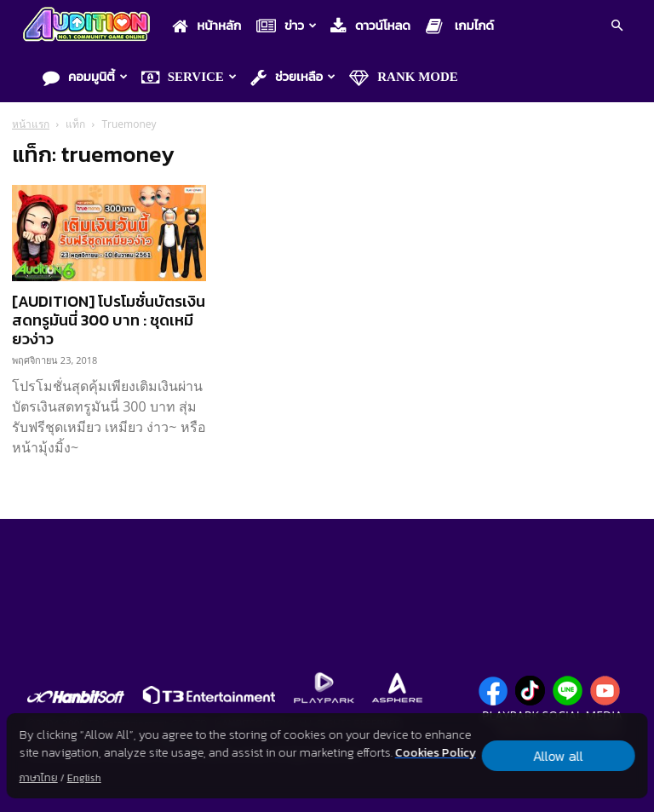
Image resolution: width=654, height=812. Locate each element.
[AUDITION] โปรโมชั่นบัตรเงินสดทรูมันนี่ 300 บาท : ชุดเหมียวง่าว (109, 320)
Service (189, 78)
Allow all (558, 756)
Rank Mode (404, 78)
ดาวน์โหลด (370, 26)
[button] (617, 27)
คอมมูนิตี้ (85, 78)
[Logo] (91, 26)
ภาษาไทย (39, 778)
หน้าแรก (31, 124)
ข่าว (287, 26)
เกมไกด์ (460, 26)
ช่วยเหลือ (293, 78)
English (84, 778)
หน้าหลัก (207, 26)
